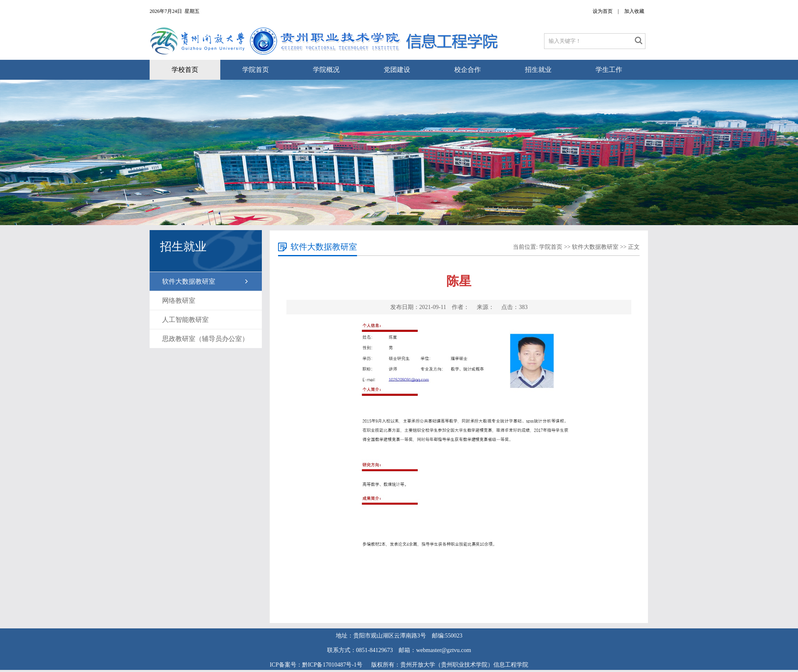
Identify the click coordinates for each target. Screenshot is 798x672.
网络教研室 (179, 300)
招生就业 (538, 70)
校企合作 (468, 70)
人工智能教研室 (185, 320)
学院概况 (326, 70)
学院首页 (256, 70)
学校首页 (185, 70)
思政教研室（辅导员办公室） (205, 339)
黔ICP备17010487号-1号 (333, 665)
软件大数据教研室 (189, 281)
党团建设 (397, 70)
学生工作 (609, 70)
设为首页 (603, 11)
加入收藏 (634, 11)
